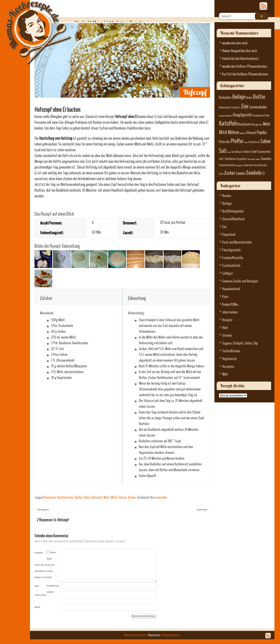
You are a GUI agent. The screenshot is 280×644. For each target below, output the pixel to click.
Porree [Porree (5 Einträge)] (246, 142)
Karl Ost (227, 74)
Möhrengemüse (42, 510)
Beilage (227, 204)
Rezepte (227, 320)
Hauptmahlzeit (231, 289)
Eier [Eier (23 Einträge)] (245, 106)
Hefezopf (97, 497)
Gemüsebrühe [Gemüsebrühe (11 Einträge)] (258, 107)
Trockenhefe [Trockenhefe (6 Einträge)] (248, 165)
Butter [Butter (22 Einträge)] (259, 97)
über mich (242, 43)
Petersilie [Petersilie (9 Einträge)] (224, 142)
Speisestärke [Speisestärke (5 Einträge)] (251, 159)
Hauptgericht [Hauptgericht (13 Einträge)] (242, 115)
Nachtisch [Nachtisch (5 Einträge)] (243, 133)
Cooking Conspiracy (170, 635)
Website (37, 607)
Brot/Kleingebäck (233, 211)
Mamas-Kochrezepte (32, 28)
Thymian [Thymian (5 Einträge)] (258, 159)
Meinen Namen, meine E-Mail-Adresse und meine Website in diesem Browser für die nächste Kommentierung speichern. (46, 572)
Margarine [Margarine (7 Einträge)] (257, 125)
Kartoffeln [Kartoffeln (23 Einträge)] (228, 123)
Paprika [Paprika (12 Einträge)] (262, 132)
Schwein (227, 336)
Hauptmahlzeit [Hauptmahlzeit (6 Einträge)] (259, 116)
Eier (224, 227)
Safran (122, 497)
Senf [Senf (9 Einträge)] (254, 152)
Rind (225, 328)
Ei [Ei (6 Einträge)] (240, 108)
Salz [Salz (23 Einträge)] (223, 151)
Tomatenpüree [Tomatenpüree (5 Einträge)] (239, 165)
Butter (79, 497)
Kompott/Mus (230, 304)
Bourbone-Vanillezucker (59, 497)
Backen (227, 196)
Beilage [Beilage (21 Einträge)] (239, 97)
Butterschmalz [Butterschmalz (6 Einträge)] (225, 108)
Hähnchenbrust (249, 59)
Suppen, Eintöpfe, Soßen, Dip (240, 343)
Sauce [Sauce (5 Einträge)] (229, 152)
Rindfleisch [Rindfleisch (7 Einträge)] (254, 142)
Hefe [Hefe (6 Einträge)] (267, 116)
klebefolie (228, 59)
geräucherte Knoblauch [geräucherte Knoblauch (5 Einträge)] (226, 116)
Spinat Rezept (202, 510)
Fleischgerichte (231, 250)
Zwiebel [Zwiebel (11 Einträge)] (241, 173)
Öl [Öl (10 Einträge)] (263, 174)
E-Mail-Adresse (40, 598)
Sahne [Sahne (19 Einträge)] (266, 141)
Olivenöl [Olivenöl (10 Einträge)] (251, 133)
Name (37, 586)
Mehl (107, 497)
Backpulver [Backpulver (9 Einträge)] (225, 97)
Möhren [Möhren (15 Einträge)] (233, 132)
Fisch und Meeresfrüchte (237, 242)
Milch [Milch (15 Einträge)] (223, 132)
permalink (161, 497)
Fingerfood (229, 235)
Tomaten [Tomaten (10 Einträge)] (266, 159)
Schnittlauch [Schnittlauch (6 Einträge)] (237, 152)
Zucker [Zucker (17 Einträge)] (230, 173)
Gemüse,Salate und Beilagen (240, 281)
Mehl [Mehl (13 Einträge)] (267, 124)
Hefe (87, 497)
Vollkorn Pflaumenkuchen (252, 66)
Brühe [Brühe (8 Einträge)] (249, 98)
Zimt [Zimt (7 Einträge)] (221, 174)
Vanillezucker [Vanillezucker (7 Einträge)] (261, 165)
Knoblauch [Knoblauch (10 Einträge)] (245, 124)
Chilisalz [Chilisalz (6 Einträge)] (235, 108)
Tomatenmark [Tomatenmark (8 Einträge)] (226, 165)
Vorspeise (228, 367)
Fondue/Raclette (233, 258)
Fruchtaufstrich (231, 266)
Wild (225, 374)
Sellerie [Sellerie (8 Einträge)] (247, 152)
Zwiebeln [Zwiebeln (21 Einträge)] (254, 173)
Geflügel (227, 273)
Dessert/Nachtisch (233, 219)
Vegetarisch (229, 359)
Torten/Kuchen (231, 351)
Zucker (132, 497)
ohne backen (230, 312)
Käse (225, 297)
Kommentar (39, 553)
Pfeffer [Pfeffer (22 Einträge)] (237, 141)
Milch (114, 497)
